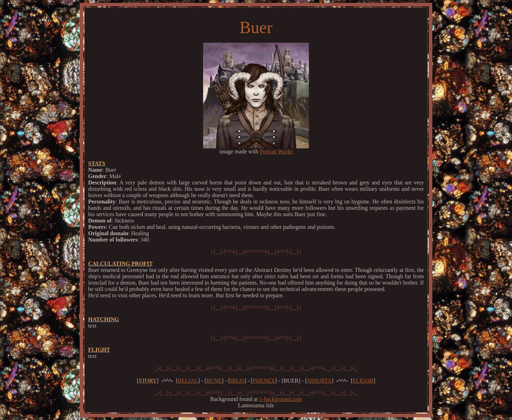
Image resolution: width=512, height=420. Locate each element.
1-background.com (280, 399)
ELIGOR (363, 381)
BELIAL (188, 381)
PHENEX (264, 381)
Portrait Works (276, 151)
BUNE (214, 381)
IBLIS (237, 381)
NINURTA (319, 381)
